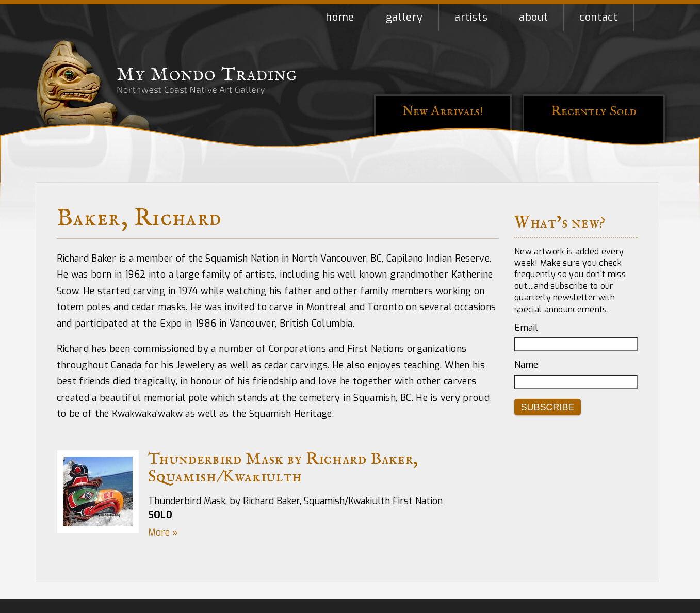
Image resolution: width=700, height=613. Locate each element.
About (533, 17)
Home (340, 17)
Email (526, 328)
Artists (471, 17)
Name (526, 365)
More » (163, 533)
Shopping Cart (649, 18)
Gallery (404, 17)
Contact (598, 17)
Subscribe (548, 407)
